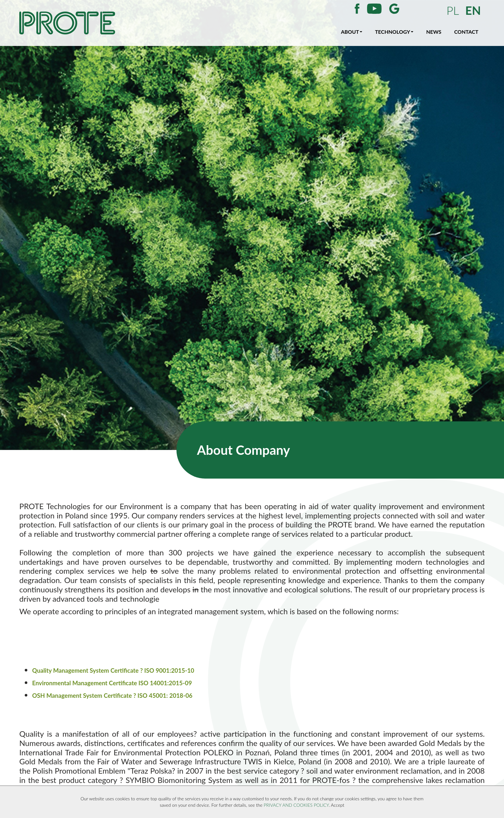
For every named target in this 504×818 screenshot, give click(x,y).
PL (453, 10)
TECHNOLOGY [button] (394, 32)
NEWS (434, 32)
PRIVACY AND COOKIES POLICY (296, 805)
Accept (337, 805)
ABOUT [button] (352, 32)
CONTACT (466, 32)
